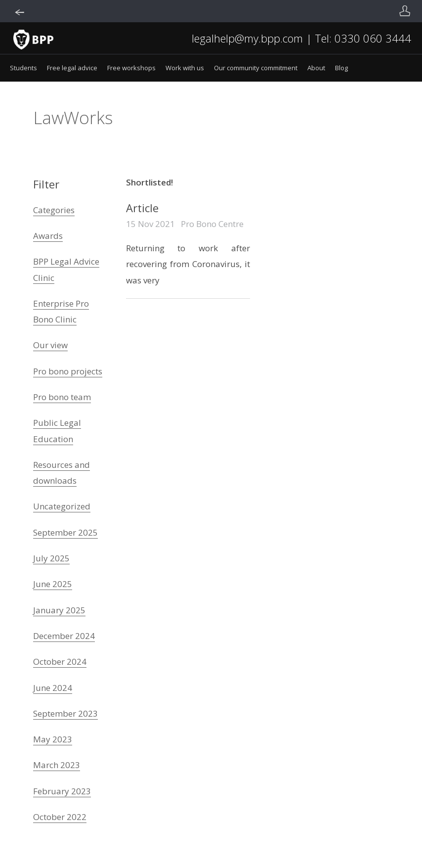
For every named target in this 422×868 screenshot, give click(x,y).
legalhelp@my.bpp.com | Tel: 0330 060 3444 (301, 38)
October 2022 (60, 817)
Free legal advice (72, 68)
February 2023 (62, 791)
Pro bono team (62, 397)
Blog (341, 68)
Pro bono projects (68, 371)
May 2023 (53, 739)
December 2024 (64, 636)
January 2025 (59, 610)
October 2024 (60, 662)
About (316, 68)
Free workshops (131, 68)
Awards (48, 236)
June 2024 (53, 688)
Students (23, 68)
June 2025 (53, 584)
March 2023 (57, 765)
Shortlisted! (149, 182)
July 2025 (51, 558)
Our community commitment (256, 68)
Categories (54, 210)
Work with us (185, 68)
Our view (50, 345)
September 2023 (65, 713)
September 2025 (65, 532)
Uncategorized (62, 506)
